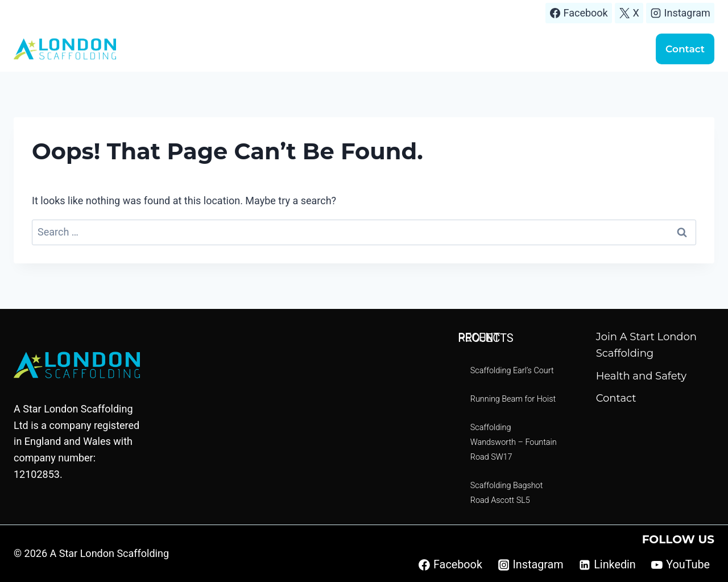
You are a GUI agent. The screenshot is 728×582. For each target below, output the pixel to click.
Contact (685, 49)
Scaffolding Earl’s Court (512, 371)
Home (256, 49)
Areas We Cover (384, 49)
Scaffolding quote (530, 49)
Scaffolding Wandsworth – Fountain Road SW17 (514, 442)
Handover (608, 49)
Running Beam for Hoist (513, 399)
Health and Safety (641, 376)
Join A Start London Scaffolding (646, 345)
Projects (454, 49)
